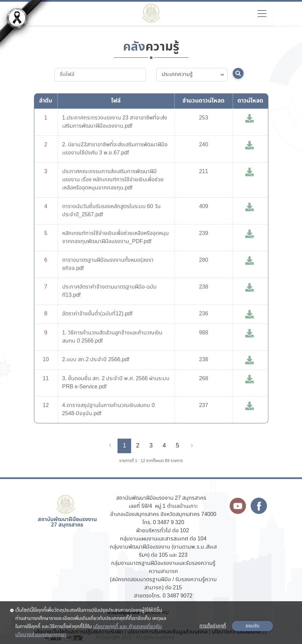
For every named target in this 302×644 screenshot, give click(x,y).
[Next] (192, 446)
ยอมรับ (252, 626)
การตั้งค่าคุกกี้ (213, 626)
